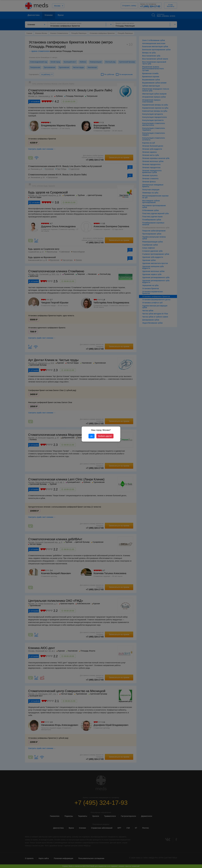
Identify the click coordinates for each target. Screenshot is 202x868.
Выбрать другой (105, 436)
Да (92, 436)
